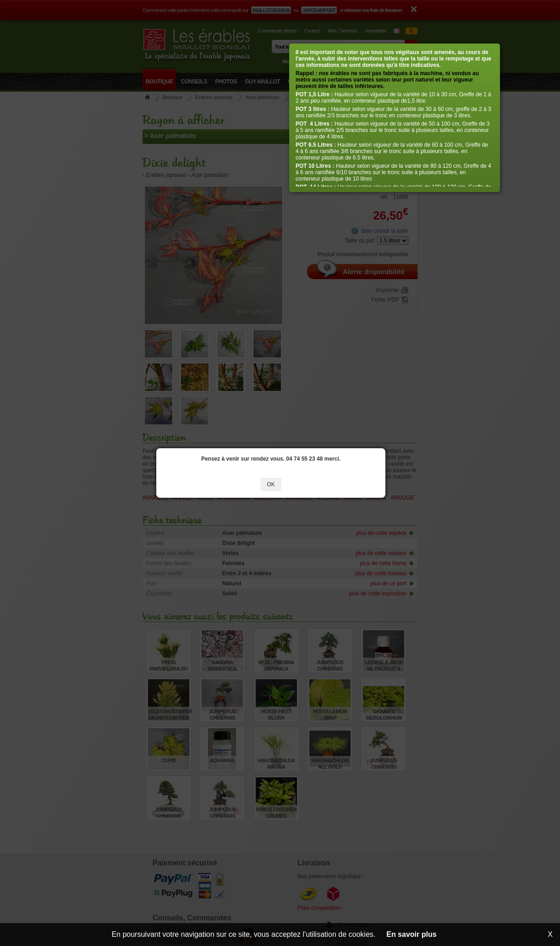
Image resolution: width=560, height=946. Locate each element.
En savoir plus (411, 934)
